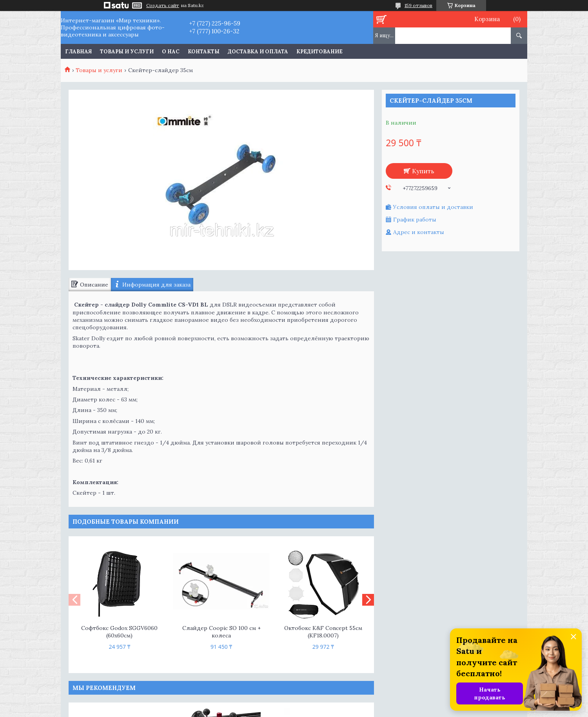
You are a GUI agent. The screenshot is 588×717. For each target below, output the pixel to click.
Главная (78, 52)
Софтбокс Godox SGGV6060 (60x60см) (119, 632)
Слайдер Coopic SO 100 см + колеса (221, 632)
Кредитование (319, 52)
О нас (171, 52)
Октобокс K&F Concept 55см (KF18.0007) (323, 632)
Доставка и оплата (258, 52)
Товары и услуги (127, 52)
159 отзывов (418, 5)
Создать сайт (163, 5)
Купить (423, 171)
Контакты (204, 52)
